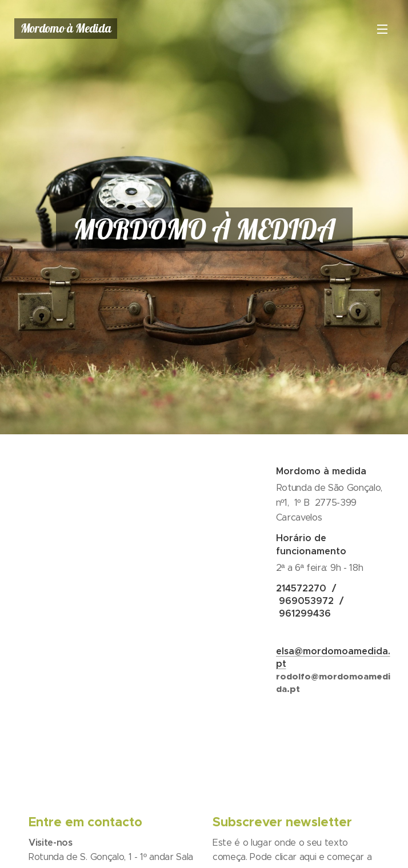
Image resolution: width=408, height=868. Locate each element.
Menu (382, 29)
